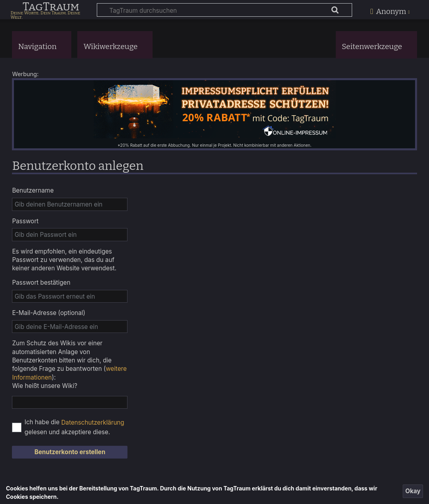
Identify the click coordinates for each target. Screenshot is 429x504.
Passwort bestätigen (41, 283)
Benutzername (33, 190)
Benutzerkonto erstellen (70, 452)
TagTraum (51, 7)
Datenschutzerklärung (93, 422)
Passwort (25, 221)
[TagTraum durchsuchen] (224, 10)
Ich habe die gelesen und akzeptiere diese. (74, 427)
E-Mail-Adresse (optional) (49, 313)
